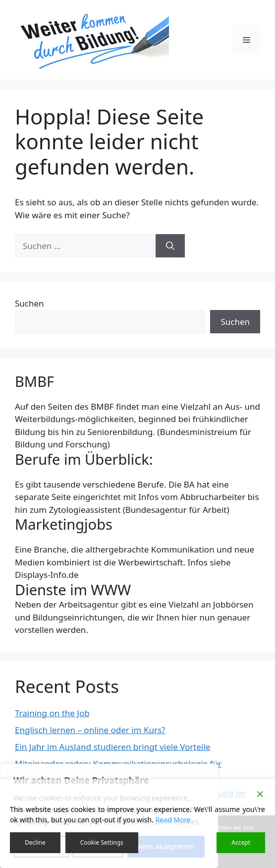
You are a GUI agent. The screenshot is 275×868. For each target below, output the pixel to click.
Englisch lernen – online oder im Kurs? (90, 730)
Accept (241, 842)
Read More (173, 820)
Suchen (29, 303)
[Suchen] (170, 246)
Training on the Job (52, 713)
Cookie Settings (102, 842)
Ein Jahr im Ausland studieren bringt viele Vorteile (112, 747)
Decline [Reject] (35, 842)
